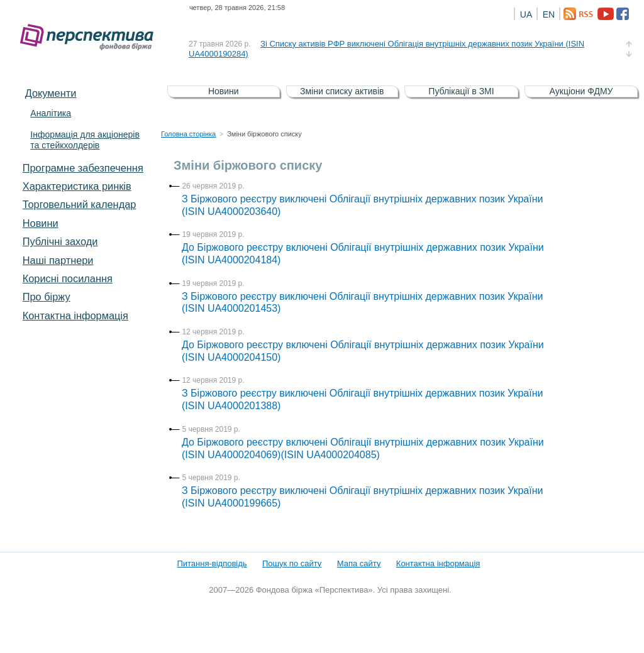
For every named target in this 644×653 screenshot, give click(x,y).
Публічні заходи (60, 241)
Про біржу (47, 297)
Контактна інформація (75, 316)
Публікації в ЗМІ (461, 91)
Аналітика (51, 113)
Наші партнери (58, 260)
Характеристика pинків (77, 186)
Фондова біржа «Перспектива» (91, 37)
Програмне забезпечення (83, 168)
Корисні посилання (68, 278)
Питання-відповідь (212, 563)
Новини (41, 223)
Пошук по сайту (292, 563)
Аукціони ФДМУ (581, 91)
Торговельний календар (80, 204)
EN (549, 14)
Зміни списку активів (342, 91)
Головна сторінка (188, 134)
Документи (51, 93)
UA (526, 14)
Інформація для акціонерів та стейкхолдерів (85, 140)
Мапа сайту (359, 563)
